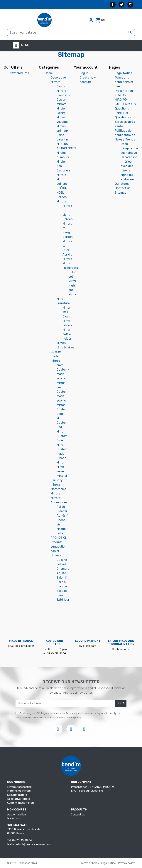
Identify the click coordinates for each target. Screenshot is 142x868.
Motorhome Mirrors (19, 791)
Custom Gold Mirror (62, 414)
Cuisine (62, 560)
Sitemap (121, 193)
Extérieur (63, 600)
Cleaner (62, 511)
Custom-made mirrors (57, 356)
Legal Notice (124, 73)
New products (19, 73)
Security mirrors (17, 795)
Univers (56, 555)
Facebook (113, 5)
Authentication (17, 815)
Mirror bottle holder (67, 334)
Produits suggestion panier (59, 547)
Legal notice (109, 863)
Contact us (123, 188)
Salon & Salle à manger (62, 582)
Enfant (61, 564)
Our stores (122, 184)
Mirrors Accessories (19, 787)
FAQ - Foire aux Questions (87, 791)
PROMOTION (59, 538)
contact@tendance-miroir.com (32, 844)
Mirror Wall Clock (66, 312)
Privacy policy (126, 863)
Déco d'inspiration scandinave (129, 148)
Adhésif (62, 516)
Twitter (121, 5)
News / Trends (125, 139)
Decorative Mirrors (19, 799)
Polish (61, 507)
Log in (84, 73)
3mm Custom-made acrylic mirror (63, 374)
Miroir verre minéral (62, 471)
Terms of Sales (90, 863)
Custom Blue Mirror (62, 440)
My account (15, 818)
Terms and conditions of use (124, 82)
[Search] (71, 32)
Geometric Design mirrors (64, 100)
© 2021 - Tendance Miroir (22, 863)
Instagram (130, 5)
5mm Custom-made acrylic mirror (63, 396)
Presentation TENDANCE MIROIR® (124, 95)
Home (49, 73)
